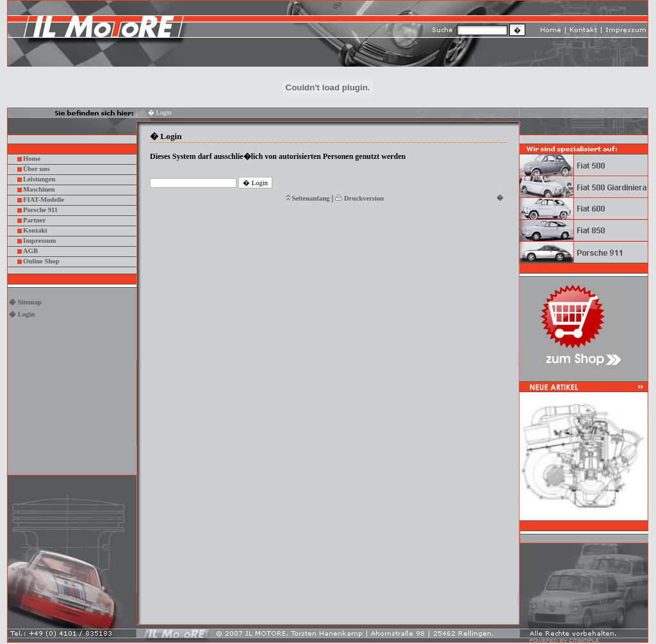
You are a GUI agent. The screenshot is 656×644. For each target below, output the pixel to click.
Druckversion (364, 198)
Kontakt (35, 230)
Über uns (37, 169)
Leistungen (39, 179)
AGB (30, 251)
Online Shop (41, 261)
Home (32, 159)
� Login (22, 314)
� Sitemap (25, 302)
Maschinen (39, 189)
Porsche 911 (40, 210)
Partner (35, 220)
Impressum (39, 241)
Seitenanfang (310, 198)
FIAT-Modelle (44, 200)
